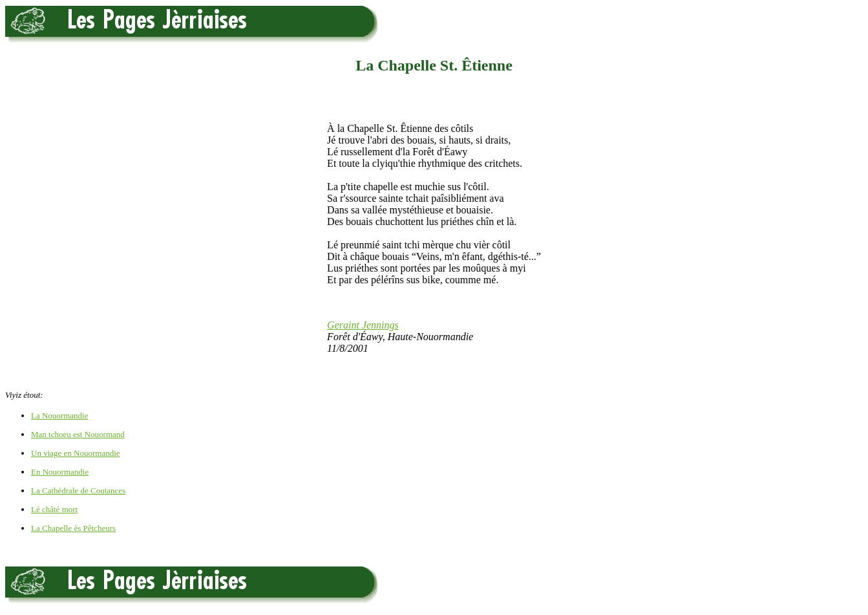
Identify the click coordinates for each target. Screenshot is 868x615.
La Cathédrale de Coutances (78, 491)
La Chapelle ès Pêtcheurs (73, 528)
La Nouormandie (59, 415)
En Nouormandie (60, 472)
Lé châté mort (54, 509)
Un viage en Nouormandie (76, 453)
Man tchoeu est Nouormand (78, 434)
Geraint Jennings (363, 325)
